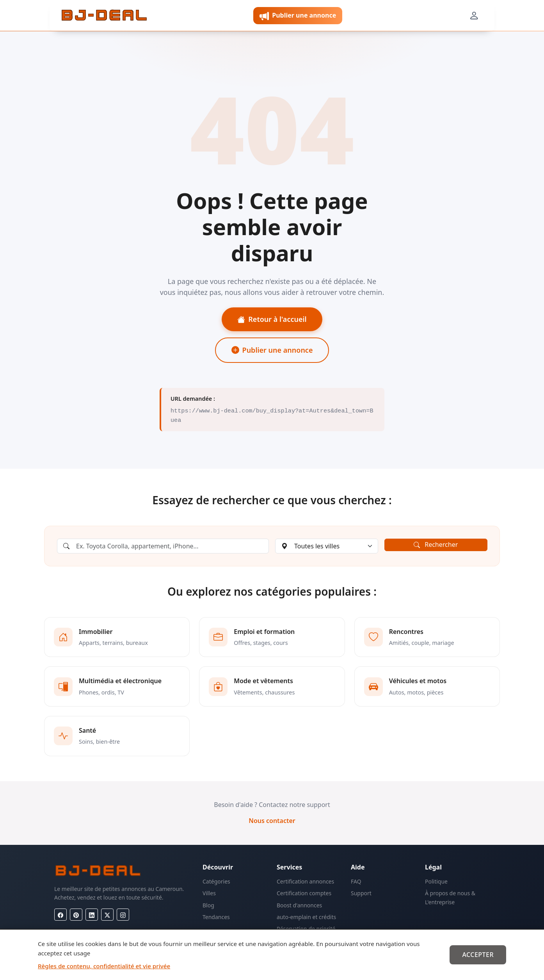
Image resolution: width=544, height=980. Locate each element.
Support (361, 893)
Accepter (478, 955)
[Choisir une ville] (327, 546)
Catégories (216, 881)
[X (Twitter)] (107, 915)
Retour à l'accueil (272, 319)
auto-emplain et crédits (306, 917)
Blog (208, 905)
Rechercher (436, 544)
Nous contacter (272, 821)
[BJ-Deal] (104, 16)
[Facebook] (60, 915)
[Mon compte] (474, 16)
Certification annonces (305, 881)
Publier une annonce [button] (298, 16)
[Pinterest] (76, 915)
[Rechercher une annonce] (163, 546)
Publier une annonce (272, 350)
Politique (436, 881)
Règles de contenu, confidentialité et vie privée (104, 966)
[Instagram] (123, 915)
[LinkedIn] (92, 915)
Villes (209, 893)
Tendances (216, 917)
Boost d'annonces (299, 905)
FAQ (356, 881)
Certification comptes (304, 893)
